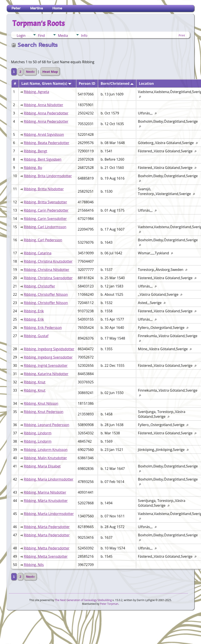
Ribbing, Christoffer (39, 286)
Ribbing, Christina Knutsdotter (48, 261)
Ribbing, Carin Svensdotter (45, 219)
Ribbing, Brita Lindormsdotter (48, 176)
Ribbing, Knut (34, 382)
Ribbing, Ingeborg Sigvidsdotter (49, 349)
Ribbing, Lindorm (38, 433)
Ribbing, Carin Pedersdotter (46, 210)
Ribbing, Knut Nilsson (41, 403)
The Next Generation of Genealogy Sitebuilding (83, 600)
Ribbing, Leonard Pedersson (46, 425)
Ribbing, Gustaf (36, 336)
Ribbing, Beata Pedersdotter (46, 143)
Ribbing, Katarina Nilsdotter (46, 374)
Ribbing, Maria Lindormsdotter (49, 479)
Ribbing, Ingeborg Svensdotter (48, 357)
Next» (30, 72)
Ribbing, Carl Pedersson (43, 240)
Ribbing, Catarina (38, 253)
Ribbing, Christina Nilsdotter (46, 270)
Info (84, 36)
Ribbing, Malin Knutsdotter (45, 458)
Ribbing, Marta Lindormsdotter (49, 514)
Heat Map (50, 71)
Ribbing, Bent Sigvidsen (43, 159)
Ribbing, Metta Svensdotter (46, 556)
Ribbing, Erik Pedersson (43, 328)
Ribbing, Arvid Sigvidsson (44, 134)
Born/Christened (117, 83)
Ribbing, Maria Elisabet (42, 466)
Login (21, 36)
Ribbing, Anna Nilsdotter (43, 105)
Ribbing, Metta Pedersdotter (47, 548)
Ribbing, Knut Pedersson (44, 412)
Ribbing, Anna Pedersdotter (46, 113)
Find (41, 36)
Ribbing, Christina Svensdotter (48, 278)
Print (182, 35)
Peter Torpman (109, 604)
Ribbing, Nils (34, 565)
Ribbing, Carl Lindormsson (45, 227)
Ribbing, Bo (33, 168)
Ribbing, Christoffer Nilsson (46, 294)
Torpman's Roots (39, 23)
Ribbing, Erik (34, 311)
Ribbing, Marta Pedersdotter (47, 535)
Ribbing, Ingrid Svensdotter (46, 365)
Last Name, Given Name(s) (46, 83)
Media (63, 36)
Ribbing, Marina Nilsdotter (45, 492)
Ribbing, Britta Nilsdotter (44, 189)
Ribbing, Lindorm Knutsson (46, 450)
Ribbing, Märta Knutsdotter (46, 501)
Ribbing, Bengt (35, 151)
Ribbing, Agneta (36, 92)
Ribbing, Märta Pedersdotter (47, 527)
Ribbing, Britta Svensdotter (45, 202)
